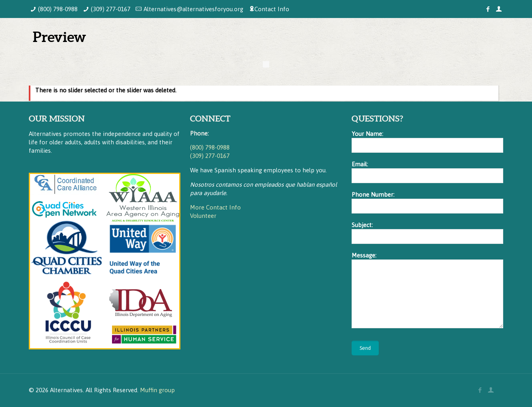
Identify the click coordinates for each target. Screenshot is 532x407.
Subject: (427, 233)
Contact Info (272, 9)
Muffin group (157, 390)
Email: (427, 172)
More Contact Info (215, 207)
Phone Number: (427, 202)
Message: (427, 290)
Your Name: (427, 142)
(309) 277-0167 (111, 9)
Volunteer (203, 216)
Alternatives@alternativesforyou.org (193, 9)
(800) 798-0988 (58, 9)
